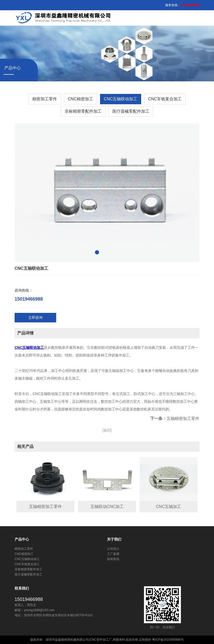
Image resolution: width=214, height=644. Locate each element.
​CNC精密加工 (80, 99)
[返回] (107, 430)
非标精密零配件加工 (83, 111)
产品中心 (22, 539)
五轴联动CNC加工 (107, 507)
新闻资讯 (113, 559)
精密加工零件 (45, 99)
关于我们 (114, 539)
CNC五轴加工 (169, 507)
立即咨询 (35, 318)
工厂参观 (113, 554)
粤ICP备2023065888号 (168, 640)
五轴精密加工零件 (183, 419)
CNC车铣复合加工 (165, 99)
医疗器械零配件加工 (131, 111)
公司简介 (113, 549)
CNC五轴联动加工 (121, 99)
